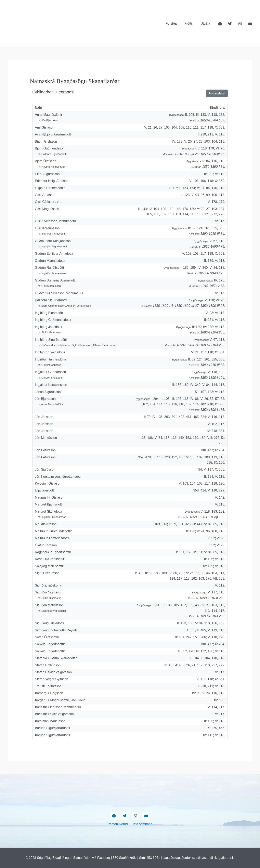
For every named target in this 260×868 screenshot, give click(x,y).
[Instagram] (240, 24)
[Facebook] (220, 24)
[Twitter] (230, 24)
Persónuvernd (118, 824)
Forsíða (174, 23)
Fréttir (191, 23)
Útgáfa (206, 23)
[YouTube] (250, 24)
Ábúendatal (217, 93)
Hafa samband (142, 824)
